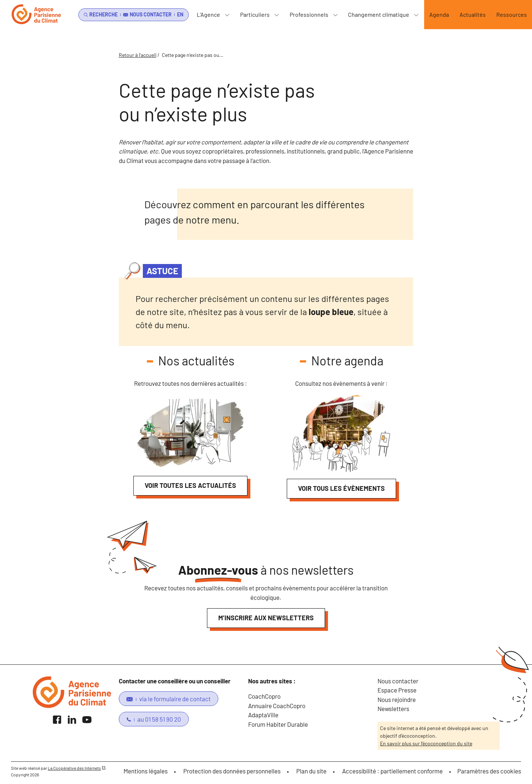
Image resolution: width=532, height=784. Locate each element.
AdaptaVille (263, 715)
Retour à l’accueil (138, 55)
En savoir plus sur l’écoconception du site (426, 743)
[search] (99, 15)
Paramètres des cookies (489, 771)
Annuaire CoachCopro (277, 706)
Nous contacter (398, 681)
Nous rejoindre (397, 699)
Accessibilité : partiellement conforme (392, 771)
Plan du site (311, 771)
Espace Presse (397, 690)
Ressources (512, 14)
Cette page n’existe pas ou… (193, 55)
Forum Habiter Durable (278, 724)
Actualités (473, 14)
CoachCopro (264, 696)
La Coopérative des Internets (74, 768)
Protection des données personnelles (232, 771)
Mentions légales (146, 771)
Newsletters (393, 709)
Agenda (439, 14)
